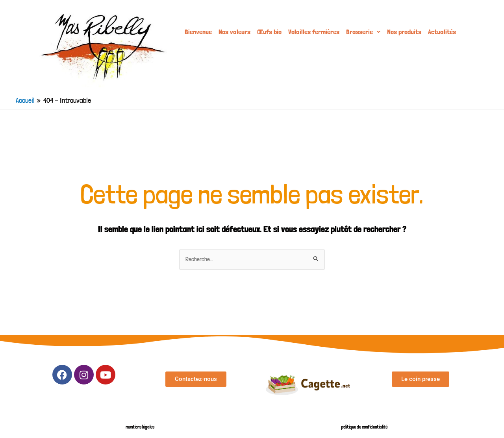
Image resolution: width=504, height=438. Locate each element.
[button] (363, 32)
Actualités (442, 32)
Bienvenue (198, 32)
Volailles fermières (314, 32)
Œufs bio (269, 32)
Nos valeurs (234, 32)
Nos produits (404, 32)
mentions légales (140, 427)
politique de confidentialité (364, 427)
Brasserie (363, 32)
